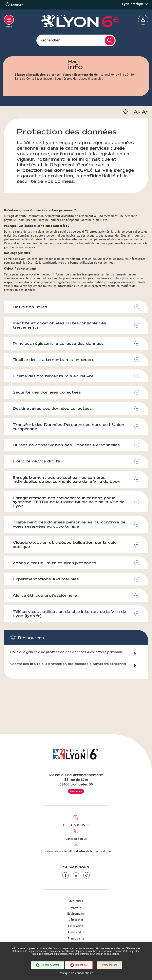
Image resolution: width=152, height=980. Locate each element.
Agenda (76, 908)
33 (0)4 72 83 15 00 (76, 825)
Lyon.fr (17, 5)
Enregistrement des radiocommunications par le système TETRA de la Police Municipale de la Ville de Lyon (69, 503)
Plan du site (76, 939)
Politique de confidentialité (76, 973)
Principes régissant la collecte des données (58, 344)
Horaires (76, 791)
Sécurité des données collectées (47, 393)
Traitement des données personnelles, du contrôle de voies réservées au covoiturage (69, 525)
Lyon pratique (135, 4)
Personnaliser (110, 965)
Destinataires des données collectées (52, 409)
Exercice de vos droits (37, 462)
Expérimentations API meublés (46, 580)
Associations (76, 926)
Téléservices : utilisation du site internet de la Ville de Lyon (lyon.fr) (70, 615)
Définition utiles (30, 307)
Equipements (76, 914)
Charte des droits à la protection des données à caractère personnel (68, 665)
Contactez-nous (76, 839)
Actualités (76, 901)
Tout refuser (79, 965)
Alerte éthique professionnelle (45, 597)
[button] (125, 112)
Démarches (76, 920)
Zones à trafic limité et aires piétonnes (55, 564)
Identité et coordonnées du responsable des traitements (60, 325)
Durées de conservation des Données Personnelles (66, 446)
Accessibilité (76, 932)
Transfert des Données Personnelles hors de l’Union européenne (69, 427)
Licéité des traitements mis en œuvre (53, 376)
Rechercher (50, 40)
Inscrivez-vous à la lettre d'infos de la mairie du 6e (76, 851)
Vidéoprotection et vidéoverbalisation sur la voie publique (65, 546)
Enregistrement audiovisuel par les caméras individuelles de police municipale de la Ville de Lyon (67, 480)
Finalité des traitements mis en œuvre (54, 360)
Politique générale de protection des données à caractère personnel (67, 654)
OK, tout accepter (47, 965)
